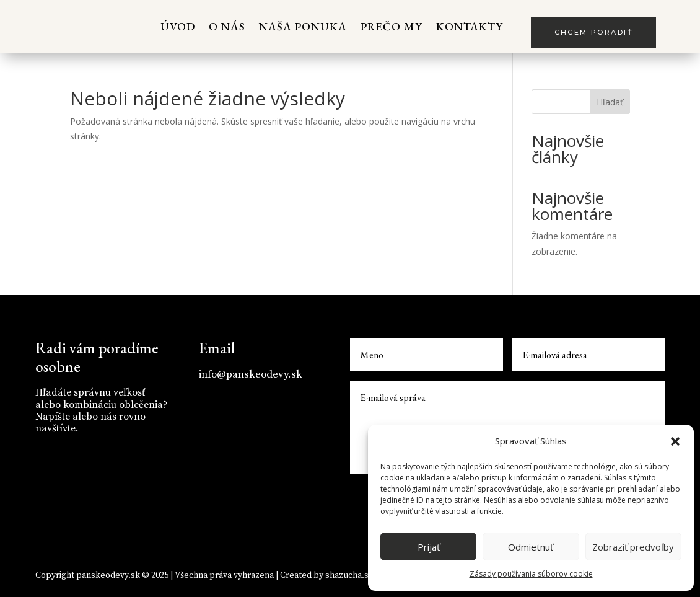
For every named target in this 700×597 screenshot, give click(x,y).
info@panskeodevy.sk (251, 374)
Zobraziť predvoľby (633, 547)
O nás (227, 26)
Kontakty (470, 26)
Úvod (178, 26)
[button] (675, 441)
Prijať (429, 547)
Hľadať (610, 102)
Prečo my (392, 26)
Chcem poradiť (593, 32)
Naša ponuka (303, 26)
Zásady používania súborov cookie (531, 574)
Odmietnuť (531, 547)
